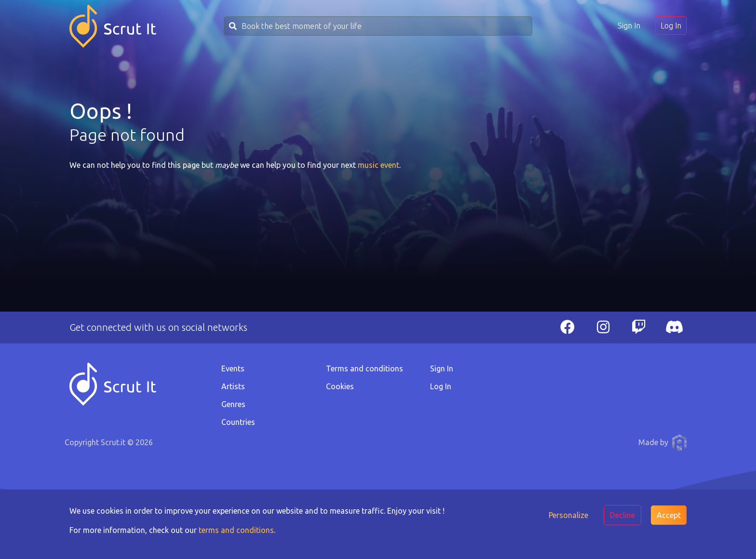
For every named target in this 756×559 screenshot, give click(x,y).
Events (233, 368)
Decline (622, 515)
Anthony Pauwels (679, 443)
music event (378, 165)
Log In (671, 26)
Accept (669, 515)
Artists (233, 386)
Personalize (568, 515)
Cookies (340, 386)
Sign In (629, 26)
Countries (238, 422)
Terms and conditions (364, 368)
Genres (233, 404)
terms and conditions (236, 530)
